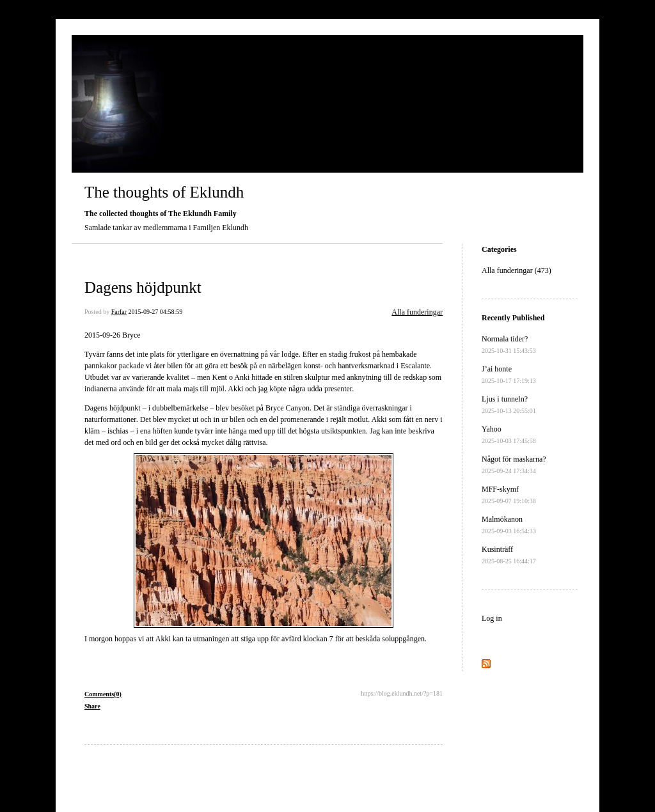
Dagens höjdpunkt (143, 287)
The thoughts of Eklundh (164, 192)
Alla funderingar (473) (517, 270)
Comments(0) (103, 694)
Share (92, 706)
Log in (492, 618)
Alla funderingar (417, 312)
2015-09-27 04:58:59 (156, 312)
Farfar (119, 312)
